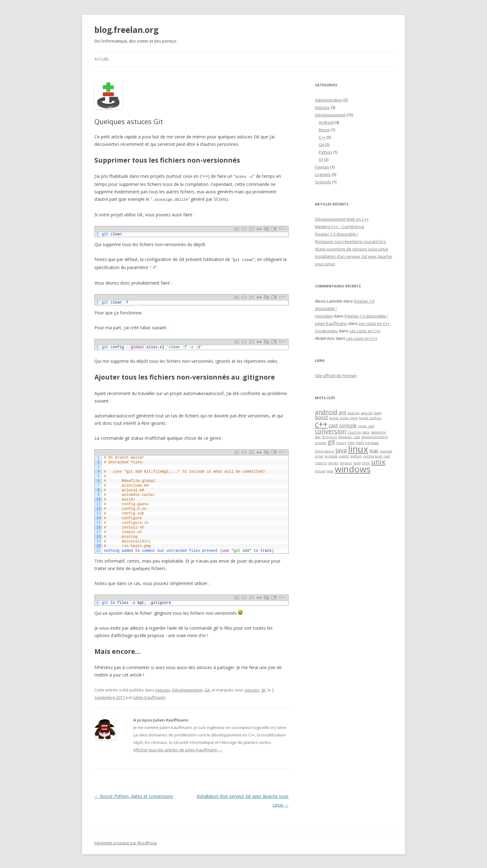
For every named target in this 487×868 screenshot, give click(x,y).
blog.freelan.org (126, 30)
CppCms (354, 432)
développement (375, 437)
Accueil (102, 59)
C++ (322, 137)
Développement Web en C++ (342, 219)
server (333, 463)
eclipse (321, 443)
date (366, 432)
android (326, 412)
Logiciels (323, 174)
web (330, 471)
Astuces (163, 689)
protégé (331, 456)
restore (321, 463)
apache (354, 413)
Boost (324, 130)
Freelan (322, 167)
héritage (372, 443)
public (344, 456)
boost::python (370, 418)
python (356, 456)
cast (333, 425)
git (263, 689)
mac (374, 451)
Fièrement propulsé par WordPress (126, 842)
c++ (321, 424)
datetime (378, 432)
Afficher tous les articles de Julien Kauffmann (178, 749)
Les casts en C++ (374, 323)
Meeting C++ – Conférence (340, 227)
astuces (252, 689)
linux (358, 449)
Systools (323, 182)
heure (341, 443)
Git (207, 689)
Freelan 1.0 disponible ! (337, 234)
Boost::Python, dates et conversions (134, 795)
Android (326, 122)
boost (321, 417)
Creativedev (326, 331)
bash (378, 413)
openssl (386, 451)
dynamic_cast (349, 437)
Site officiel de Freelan (336, 376)
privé (319, 456)
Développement (187, 689)
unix (378, 461)
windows (353, 469)
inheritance (325, 451)
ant (342, 412)
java (341, 450)
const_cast (366, 426)
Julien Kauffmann (149, 696)
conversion (331, 431)
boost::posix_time (344, 418)
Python (325, 152)
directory (329, 437)
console (348, 425)
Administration (329, 100)
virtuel (320, 471)
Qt (321, 160)
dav (318, 437)
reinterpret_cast (376, 456)
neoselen (324, 316)
